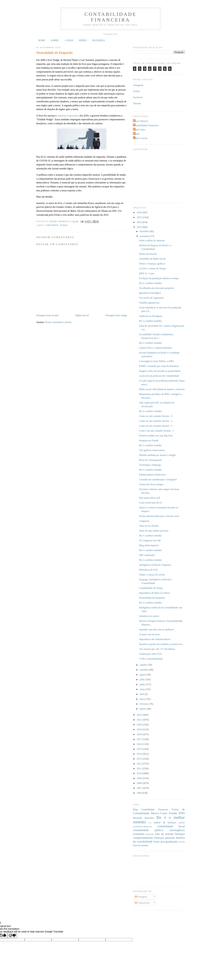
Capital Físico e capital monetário (156, 348)
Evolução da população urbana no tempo (159, 278)
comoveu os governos (68, 116)
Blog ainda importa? (149, 545)
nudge (64, 225)
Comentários (142, 903)
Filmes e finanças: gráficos (152, 264)
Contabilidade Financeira (111, 17)
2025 (140, 217)
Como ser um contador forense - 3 (156, 421)
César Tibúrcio (141, 121)
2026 (140, 212)
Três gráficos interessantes (152, 450)
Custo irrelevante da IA (150, 503)
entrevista (150, 834)
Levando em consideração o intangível (158, 479)
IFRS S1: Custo (147, 273)
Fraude (173, 813)
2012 (140, 764)
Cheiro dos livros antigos (151, 484)
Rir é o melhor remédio (150, 283)
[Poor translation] (12, 936)
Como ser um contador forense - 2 (156, 426)
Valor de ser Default (149, 526)
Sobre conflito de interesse (152, 240)
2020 (140, 725)
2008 (140, 783)
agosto (143, 675)
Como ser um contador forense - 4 (156, 416)
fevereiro (144, 704)
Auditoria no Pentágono (151, 316)
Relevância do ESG (149, 570)
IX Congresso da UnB (150, 540)
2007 (140, 788)
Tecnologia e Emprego (150, 465)
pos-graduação (169, 842)
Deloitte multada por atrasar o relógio (157, 455)
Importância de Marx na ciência (155, 593)
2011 (139, 768)
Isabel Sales (140, 130)
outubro (144, 665)
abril (142, 694)
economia (139, 834)
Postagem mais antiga (116, 315)
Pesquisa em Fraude (149, 440)
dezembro (145, 231)
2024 (140, 222)
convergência (177, 830)
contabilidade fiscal (171, 826)
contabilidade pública (148, 830)
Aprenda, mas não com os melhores (156, 629)
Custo (164, 813)
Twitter (136, 91)
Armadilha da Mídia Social (152, 259)
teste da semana (141, 845)
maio (142, 689)
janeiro (143, 709)
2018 (140, 734)
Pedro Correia (141, 138)
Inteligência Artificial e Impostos (155, 565)
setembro (144, 670)
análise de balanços (165, 822)
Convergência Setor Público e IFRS (156, 361)
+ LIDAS (69, 40)
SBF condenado (147, 555)
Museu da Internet (148, 254)
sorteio (182, 842)
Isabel (137, 134)
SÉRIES (83, 40)
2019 (140, 729)
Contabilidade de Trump (151, 588)
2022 (140, 715)
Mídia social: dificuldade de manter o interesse (162, 389)
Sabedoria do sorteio (149, 616)
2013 (140, 759)
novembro (145, 236)
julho (142, 679)
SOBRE (55, 40)
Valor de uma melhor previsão (154, 531)
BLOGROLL (99, 40)
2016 (140, 744)
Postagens (141, 897)
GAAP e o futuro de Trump (152, 269)
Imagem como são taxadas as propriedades (160, 371)
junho (143, 684)
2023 (140, 227)
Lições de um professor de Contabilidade (159, 376)
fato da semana (164, 834)
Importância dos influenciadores (155, 639)
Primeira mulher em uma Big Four (156, 436)
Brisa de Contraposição (150, 460)
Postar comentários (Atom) (58, 322)
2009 (140, 778)
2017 (140, 739)
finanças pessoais (165, 838)
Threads (137, 103)
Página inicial (82, 315)
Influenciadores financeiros (152, 475)
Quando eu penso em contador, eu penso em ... (162, 644)
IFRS (182, 813)
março (143, 699)
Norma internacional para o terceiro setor (159, 516)
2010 (140, 773)
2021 (140, 720)
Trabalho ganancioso (149, 303)
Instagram (138, 85)
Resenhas (149, 818)
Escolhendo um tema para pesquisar (157, 288)
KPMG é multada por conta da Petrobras (159, 366)
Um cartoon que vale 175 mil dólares (157, 649)
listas (157, 842)
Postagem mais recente (47, 315)
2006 (140, 793)
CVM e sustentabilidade (151, 659)
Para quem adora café (150, 498)
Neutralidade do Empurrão (152, 598)
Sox (150, 823)
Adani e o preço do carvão (152, 575)
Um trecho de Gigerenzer (151, 298)
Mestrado (138, 818)
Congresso (144, 521)
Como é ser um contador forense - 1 (157, 431)
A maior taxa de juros (150, 634)
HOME (42, 40)
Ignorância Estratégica (150, 293)
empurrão (52, 225)
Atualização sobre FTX (150, 654)
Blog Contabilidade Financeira (151, 810)
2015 (140, 749)
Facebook (138, 97)
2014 (140, 754)
